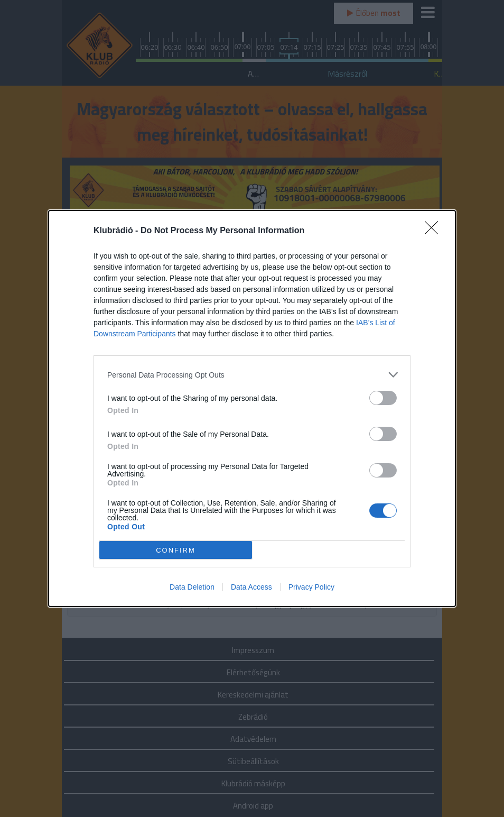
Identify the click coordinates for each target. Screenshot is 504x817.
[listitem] (252, 375)
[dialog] (252, 409)
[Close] (435, 231)
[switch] (383, 398)
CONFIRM (176, 550)
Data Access (251, 587)
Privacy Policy (311, 587)
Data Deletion (192, 587)
